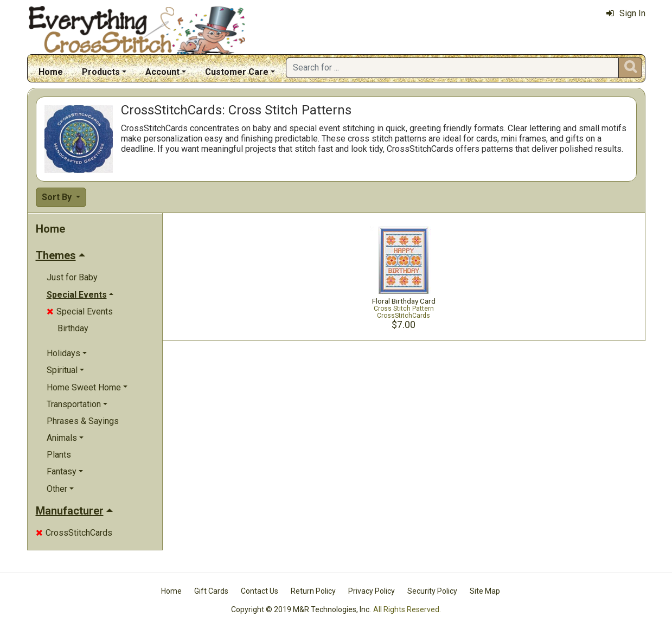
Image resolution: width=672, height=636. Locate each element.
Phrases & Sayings (83, 421)
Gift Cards (211, 591)
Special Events (80, 311)
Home (51, 72)
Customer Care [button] (237, 72)
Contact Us (260, 591)
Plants (59, 455)
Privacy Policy (372, 591)
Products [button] (101, 72)
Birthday (73, 328)
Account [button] (162, 72)
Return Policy (313, 591)
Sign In (626, 13)
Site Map (485, 591)
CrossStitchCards (74, 533)
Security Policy (432, 591)
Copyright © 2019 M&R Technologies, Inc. (301, 609)
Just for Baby (72, 277)
